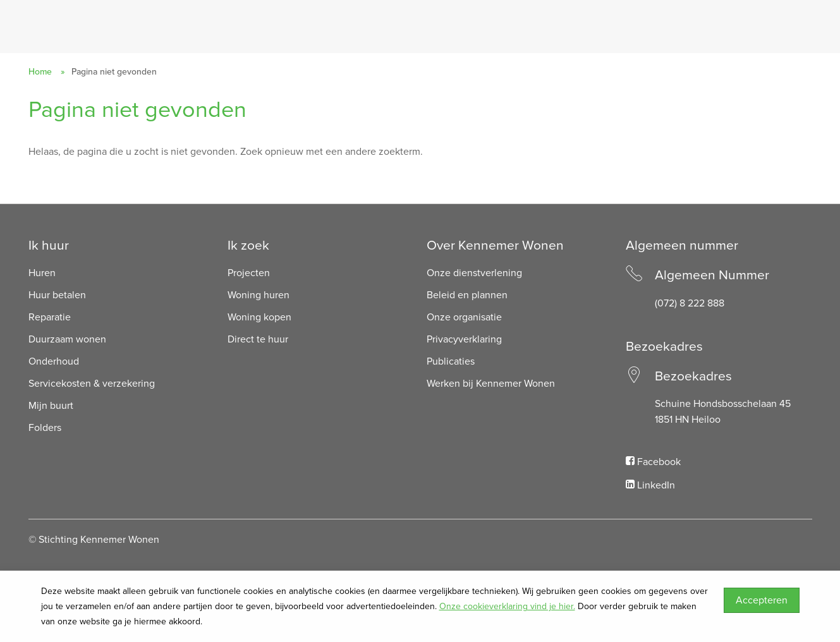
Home (40, 72)
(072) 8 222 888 (690, 303)
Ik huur (49, 245)
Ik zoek (248, 245)
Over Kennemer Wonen (495, 245)
